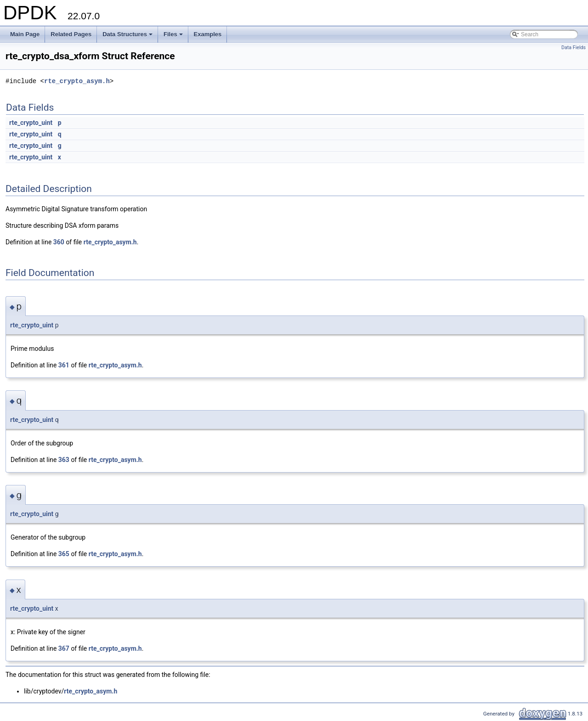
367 (64, 648)
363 (64, 460)
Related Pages (71, 34)
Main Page (25, 34)
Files (174, 37)
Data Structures (128, 37)
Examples (208, 34)
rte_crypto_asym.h (77, 81)
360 (59, 242)
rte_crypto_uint (31, 123)
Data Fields (574, 48)
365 (64, 554)
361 (64, 365)
